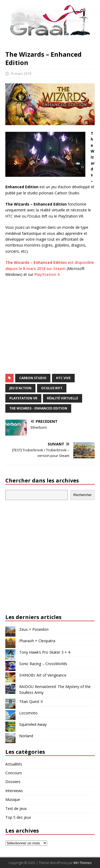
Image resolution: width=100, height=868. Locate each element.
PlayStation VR (23, 398)
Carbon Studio (33, 378)
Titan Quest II (31, 701)
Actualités (14, 764)
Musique (13, 799)
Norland (26, 736)
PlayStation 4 (47, 274)
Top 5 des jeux (18, 817)
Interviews (14, 791)
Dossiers (13, 782)
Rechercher (83, 495)
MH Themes (83, 863)
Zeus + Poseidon (34, 629)
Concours (14, 773)
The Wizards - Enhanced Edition (38, 408)
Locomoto (28, 713)
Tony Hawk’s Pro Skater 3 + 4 (45, 652)
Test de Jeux (16, 808)
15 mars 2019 (21, 73)
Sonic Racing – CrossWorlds (43, 664)
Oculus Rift (52, 388)
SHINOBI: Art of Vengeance (43, 675)
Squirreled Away (33, 724)
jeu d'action (20, 388)
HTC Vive (63, 378)
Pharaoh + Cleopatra (37, 641)
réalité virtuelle (63, 398)
